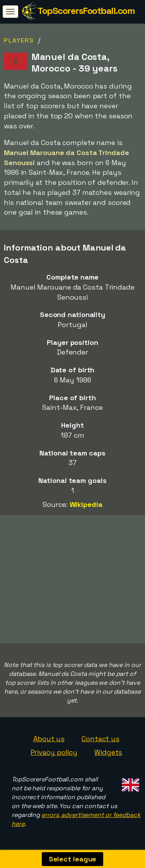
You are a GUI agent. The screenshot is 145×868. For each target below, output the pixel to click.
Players (19, 40)
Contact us (101, 739)
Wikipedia (86, 504)
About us (49, 739)
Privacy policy (54, 752)
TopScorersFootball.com (86, 11)
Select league (73, 859)
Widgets (108, 752)
